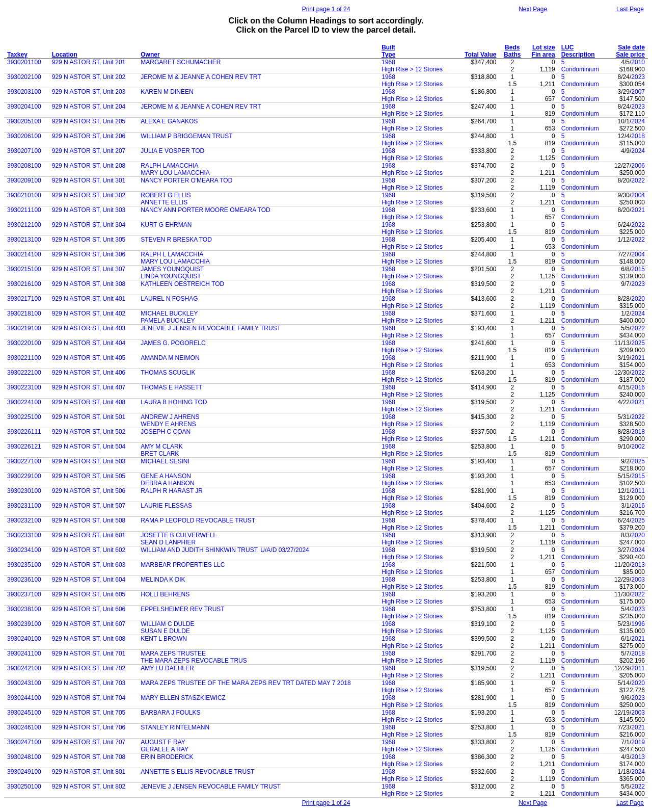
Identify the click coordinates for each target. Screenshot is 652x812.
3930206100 (24, 136)
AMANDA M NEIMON (170, 358)
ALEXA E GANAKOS (169, 121)
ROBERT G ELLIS (166, 195)
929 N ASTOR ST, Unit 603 (89, 565)
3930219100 (24, 328)
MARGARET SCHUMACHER (181, 62)
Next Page (533, 9)
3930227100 (24, 461)
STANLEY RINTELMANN (175, 727)
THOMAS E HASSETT (171, 387)
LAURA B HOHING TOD (174, 402)
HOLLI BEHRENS (165, 594)
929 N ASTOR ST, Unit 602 (89, 550)
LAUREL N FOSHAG (169, 299)
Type (388, 55)
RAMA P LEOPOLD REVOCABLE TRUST (198, 520)
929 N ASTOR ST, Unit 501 (89, 417)
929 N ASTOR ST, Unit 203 (89, 92)
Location (65, 55)
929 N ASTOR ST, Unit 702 (89, 668)
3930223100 (24, 387)
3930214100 (24, 254)
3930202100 (24, 77)
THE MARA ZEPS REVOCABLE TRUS (194, 661)
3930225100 (24, 417)
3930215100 (24, 269)
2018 (638, 136)
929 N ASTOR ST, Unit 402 (89, 313)
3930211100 (24, 210)
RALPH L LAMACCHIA (172, 254)
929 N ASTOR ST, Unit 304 (89, 225)
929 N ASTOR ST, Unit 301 (89, 180)
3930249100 (24, 772)
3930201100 (24, 62)
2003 (638, 580)
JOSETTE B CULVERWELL (179, 535)
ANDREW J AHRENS (170, 417)
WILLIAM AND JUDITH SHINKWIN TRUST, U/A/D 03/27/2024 (225, 550)
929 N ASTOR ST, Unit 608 (89, 639)
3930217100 (24, 299)
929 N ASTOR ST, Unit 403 (89, 328)
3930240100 (24, 639)
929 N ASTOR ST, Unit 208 (89, 166)
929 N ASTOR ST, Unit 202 (89, 77)
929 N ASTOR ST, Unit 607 (89, 624)
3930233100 (24, 535)
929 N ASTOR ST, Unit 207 (89, 151)
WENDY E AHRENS (168, 424)
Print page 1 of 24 (326, 9)
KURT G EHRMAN (166, 225)
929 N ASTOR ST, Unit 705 (89, 713)
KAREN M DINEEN (167, 92)
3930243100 (24, 683)
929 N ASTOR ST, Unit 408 (89, 402)
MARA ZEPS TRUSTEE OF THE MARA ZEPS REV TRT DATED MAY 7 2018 (246, 683)
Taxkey (17, 55)
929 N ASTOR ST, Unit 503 (89, 461)
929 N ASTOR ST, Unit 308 (89, 284)
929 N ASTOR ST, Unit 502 (89, 432)
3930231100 (24, 506)
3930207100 (24, 151)
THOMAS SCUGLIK (168, 373)
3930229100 (24, 476)
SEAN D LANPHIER (168, 542)
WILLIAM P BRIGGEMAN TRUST (186, 136)
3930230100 (24, 491)
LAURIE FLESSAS (166, 506)
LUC (568, 47)
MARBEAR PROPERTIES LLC (183, 565)
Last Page (630, 9)
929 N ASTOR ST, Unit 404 (89, 343)
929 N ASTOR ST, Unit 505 (89, 476)
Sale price (630, 55)
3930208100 (24, 166)
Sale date (631, 47)
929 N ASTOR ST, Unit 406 (89, 373)
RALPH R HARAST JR (172, 491)
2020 (638, 299)
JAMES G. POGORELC (173, 343)
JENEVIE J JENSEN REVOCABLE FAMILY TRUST (211, 328)
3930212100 (24, 225)
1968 (388, 62)
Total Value (480, 55)
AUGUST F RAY (163, 742)
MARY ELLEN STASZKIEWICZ (183, 698)
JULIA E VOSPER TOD (172, 151)
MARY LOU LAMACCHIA (175, 173)
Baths (512, 55)
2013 (638, 565)
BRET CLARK (160, 454)
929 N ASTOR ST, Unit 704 (89, 698)
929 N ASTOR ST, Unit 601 (89, 535)
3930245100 (24, 713)
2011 (638, 491)
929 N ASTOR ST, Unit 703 (89, 683)
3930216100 (24, 284)
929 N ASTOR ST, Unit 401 (89, 299)
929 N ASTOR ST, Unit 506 (89, 491)
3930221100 (24, 358)
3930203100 (24, 92)
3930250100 (24, 787)
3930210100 (24, 195)
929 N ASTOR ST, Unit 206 (89, 136)
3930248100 (24, 757)
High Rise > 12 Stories (412, 69)
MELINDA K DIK (163, 580)
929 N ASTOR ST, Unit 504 (89, 447)
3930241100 (24, 653)
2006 (638, 166)
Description (578, 55)
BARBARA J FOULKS (170, 713)
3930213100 (24, 240)
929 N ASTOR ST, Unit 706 (89, 727)
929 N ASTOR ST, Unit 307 (89, 269)
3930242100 (24, 668)
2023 (638, 77)
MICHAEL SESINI (165, 461)
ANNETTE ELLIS (164, 202)
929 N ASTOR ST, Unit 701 (89, 653)
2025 (638, 343)
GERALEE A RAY (165, 749)
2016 (638, 387)
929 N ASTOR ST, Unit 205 (89, 121)
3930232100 (24, 520)
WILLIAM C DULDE (167, 624)
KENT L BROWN (164, 639)
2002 (638, 447)
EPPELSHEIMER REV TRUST (182, 609)
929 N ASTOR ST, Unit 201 (89, 62)
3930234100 (24, 550)
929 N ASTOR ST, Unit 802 (89, 787)
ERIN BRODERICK (167, 757)
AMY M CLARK (161, 447)
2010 (638, 62)
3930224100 (24, 402)
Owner (150, 55)
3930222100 (24, 373)
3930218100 (24, 313)
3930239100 (24, 624)
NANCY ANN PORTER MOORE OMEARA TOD (206, 210)
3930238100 (24, 609)
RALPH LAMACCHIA (169, 166)
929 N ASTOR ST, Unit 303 (89, 210)
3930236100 (24, 580)
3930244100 (24, 698)
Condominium (580, 69)
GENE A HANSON (166, 476)
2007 (638, 92)
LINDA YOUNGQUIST (171, 276)
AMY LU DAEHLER (167, 668)
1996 (638, 624)
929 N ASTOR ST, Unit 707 (89, 742)
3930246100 (24, 727)
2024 (638, 121)
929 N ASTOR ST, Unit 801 (89, 772)
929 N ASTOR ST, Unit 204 (89, 107)
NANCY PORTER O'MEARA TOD (186, 180)
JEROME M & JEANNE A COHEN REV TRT (201, 77)
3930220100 (24, 343)
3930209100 (24, 180)
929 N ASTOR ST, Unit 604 (89, 580)
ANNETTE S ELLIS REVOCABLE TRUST (197, 772)
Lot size (544, 47)
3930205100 (24, 121)
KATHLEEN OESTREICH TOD (182, 284)
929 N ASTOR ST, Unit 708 (89, 757)
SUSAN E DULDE (165, 631)
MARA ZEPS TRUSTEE (173, 653)
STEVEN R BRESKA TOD (176, 240)
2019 (638, 742)
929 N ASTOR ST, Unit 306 (89, 254)
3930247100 (24, 742)
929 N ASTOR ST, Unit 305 (89, 240)
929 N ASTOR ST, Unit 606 (89, 609)
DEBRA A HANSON (167, 483)
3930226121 (24, 447)
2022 (638, 180)
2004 (638, 195)
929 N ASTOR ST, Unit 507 (89, 506)
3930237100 (24, 594)
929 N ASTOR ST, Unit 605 (89, 594)
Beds (512, 47)
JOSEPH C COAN (166, 432)
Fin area (544, 55)
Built (388, 47)
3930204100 (24, 107)
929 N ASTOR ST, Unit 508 (89, 520)
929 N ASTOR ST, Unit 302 (89, 195)
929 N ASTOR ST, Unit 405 (89, 358)
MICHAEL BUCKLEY (169, 313)
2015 (638, 269)
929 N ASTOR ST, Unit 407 (89, 387)
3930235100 (24, 565)
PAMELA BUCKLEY (168, 321)
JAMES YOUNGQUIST (172, 269)
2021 (638, 210)
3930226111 (24, 432)
